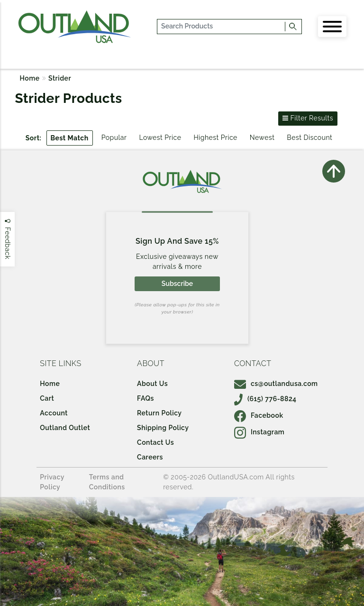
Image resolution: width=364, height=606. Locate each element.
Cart (47, 398)
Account (54, 413)
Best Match (70, 138)
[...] (222, 27)
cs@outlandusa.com (276, 384)
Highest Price (215, 138)
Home (30, 78)
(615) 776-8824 (265, 399)
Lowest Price (160, 138)
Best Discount (309, 138)
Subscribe (177, 284)
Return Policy (159, 413)
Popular (114, 138)
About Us (152, 384)
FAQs (146, 398)
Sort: (34, 138)
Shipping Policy (163, 428)
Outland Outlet (65, 428)
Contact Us (155, 442)
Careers (150, 457)
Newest (262, 138)
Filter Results (308, 118)
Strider (60, 78)
